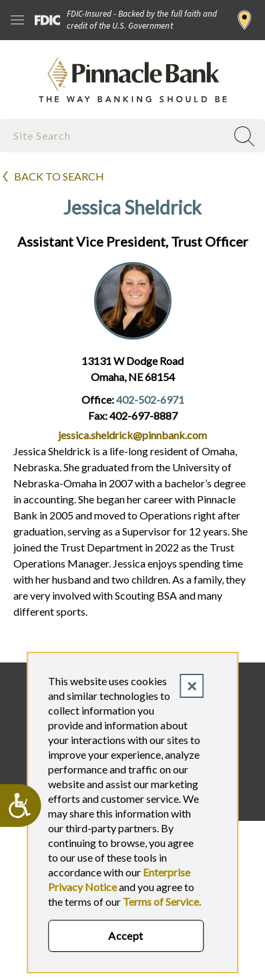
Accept (126, 936)
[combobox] (114, 135)
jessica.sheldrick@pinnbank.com (132, 435)
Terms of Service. (162, 901)
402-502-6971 (150, 399)
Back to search (59, 176)
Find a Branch (245, 20)
